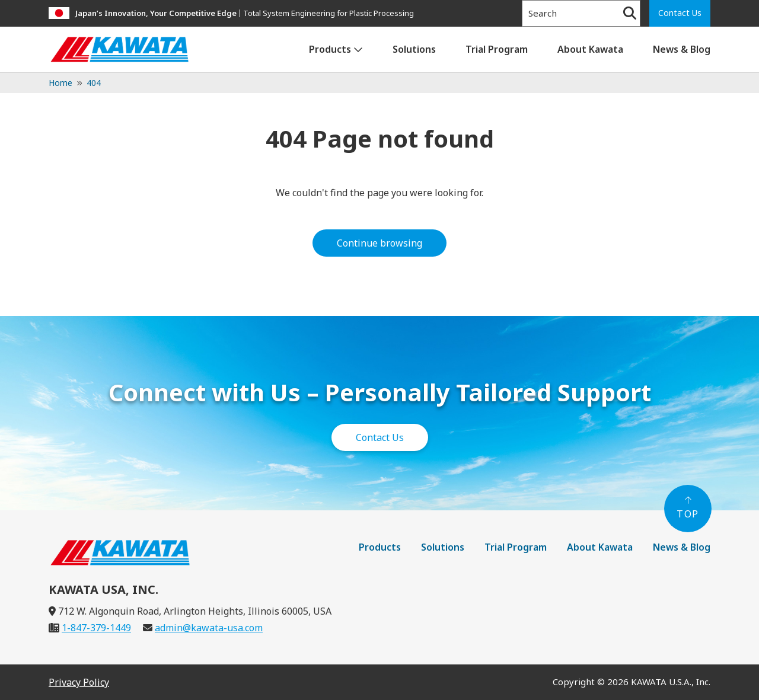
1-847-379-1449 (96, 628)
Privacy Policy (79, 682)
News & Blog (682, 49)
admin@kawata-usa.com (209, 628)
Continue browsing (379, 243)
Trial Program (497, 49)
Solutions (414, 49)
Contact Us (680, 13)
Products (330, 49)
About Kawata (590, 49)
